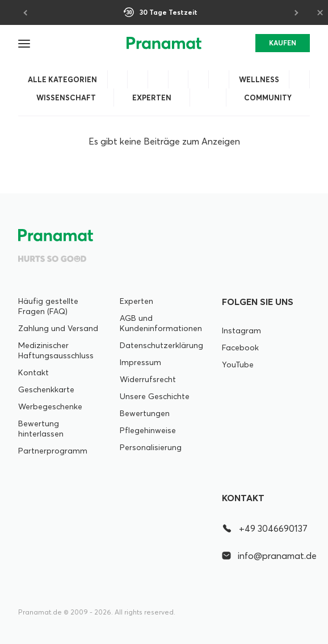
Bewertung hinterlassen (41, 429)
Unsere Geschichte (155, 396)
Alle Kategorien (62, 79)
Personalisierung (151, 447)
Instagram (241, 331)
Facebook (240, 348)
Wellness (259, 79)
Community (268, 98)
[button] (25, 43)
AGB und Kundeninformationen (161, 323)
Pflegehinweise (148, 430)
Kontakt (33, 372)
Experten (152, 98)
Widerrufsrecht (148, 379)
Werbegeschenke (50, 406)
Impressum (140, 362)
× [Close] (320, 12)
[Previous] (26, 12)
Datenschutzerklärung (161, 345)
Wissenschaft (66, 98)
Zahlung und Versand (58, 328)
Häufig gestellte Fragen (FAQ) (48, 306)
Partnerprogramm (53, 451)
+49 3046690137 (265, 528)
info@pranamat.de (266, 556)
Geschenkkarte (46, 389)
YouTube (238, 365)
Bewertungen (145, 413)
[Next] (295, 12)
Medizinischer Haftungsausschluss (56, 350)
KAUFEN (283, 43)
